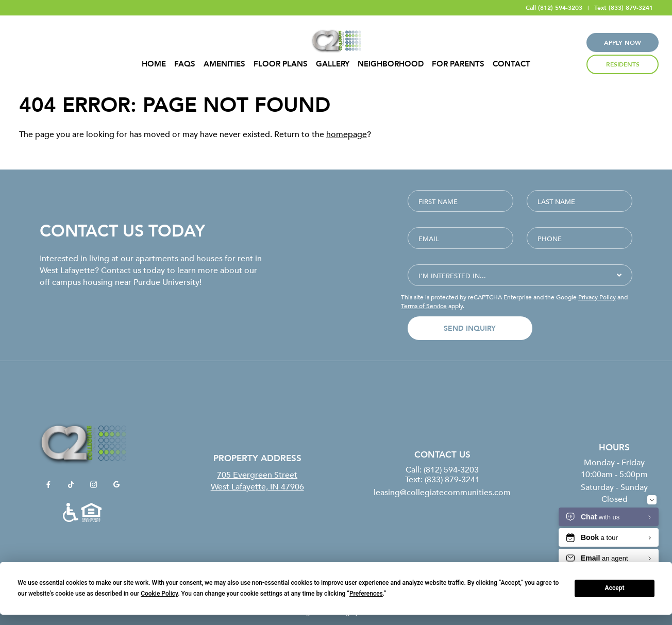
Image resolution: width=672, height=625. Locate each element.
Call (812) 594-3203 (554, 8)
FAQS (185, 64)
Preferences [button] (366, 594)
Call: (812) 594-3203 (442, 469)
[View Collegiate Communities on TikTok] (71, 485)
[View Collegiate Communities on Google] (116, 485)
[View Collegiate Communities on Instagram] (94, 485)
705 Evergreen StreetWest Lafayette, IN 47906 (257, 480)
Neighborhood (391, 64)
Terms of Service (424, 306)
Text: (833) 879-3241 (442, 479)
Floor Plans (281, 64)
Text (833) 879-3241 (624, 8)
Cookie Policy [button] (159, 594)
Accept (615, 588)
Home (154, 64)
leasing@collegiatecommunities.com (442, 492)
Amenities (224, 64)
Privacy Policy (597, 297)
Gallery (333, 64)
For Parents (458, 64)
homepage (347, 134)
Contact (511, 64)
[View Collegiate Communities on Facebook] (48, 485)
